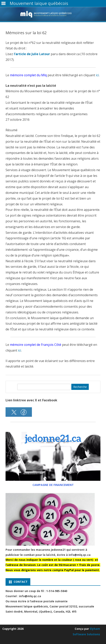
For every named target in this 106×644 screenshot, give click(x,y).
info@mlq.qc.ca (80, 555)
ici (97, 75)
